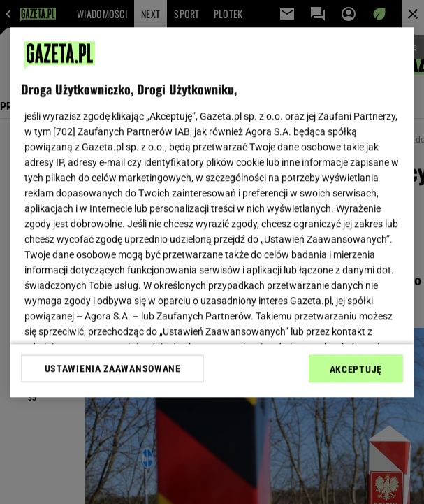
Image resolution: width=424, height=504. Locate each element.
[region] (212, 212)
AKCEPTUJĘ (356, 369)
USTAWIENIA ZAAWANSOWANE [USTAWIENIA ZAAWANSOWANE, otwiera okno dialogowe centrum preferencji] (113, 368)
